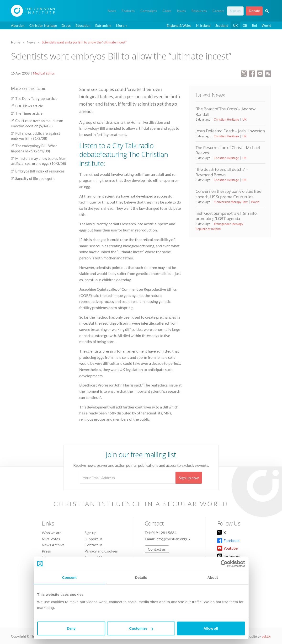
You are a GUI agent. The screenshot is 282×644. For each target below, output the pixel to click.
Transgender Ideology (229, 224)
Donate (254, 11)
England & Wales (179, 25)
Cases (167, 11)
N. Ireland (203, 25)
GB (245, 25)
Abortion (18, 25)
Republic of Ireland (208, 229)
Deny (71, 628)
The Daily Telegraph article (36, 98)
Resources (199, 11)
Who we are (52, 533)
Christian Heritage (43, 25)
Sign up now (189, 478)
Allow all (211, 628)
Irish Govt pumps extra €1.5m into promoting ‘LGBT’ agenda (226, 216)
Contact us (93, 545)
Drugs (66, 25)
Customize (141, 628)
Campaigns (149, 11)
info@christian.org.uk (173, 539)
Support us (93, 539)
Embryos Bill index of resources (40, 171)
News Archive (53, 545)
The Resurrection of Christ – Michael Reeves (228, 150)
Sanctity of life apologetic (35, 178)
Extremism (103, 25)
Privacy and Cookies (101, 551)
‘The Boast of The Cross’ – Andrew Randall (226, 111)
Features (128, 11)
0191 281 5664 (164, 533)
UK (235, 25)
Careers (218, 11)
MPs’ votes (51, 539)
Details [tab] (141, 577)
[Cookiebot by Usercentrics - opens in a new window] (224, 564)
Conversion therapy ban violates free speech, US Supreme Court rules (229, 194)
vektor (266, 636)
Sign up (235, 11)
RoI (254, 25)
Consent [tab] (69, 577)
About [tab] (213, 577)
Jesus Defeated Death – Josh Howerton (230, 131)
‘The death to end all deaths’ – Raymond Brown (222, 172)
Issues (181, 11)
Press (46, 551)
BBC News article (29, 106)
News (112, 11)
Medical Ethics (44, 73)
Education (83, 25)
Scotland (222, 25)
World (266, 25)
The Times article (29, 113)
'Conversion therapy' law (231, 202)
